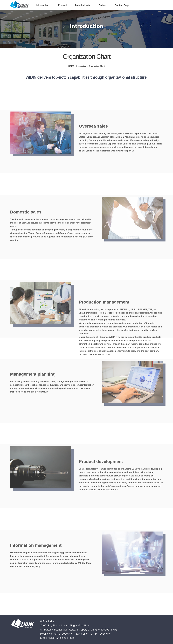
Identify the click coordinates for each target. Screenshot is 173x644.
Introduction (43, 5)
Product (62, 5)
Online (102, 5)
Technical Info (82, 5)
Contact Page (122, 5)
